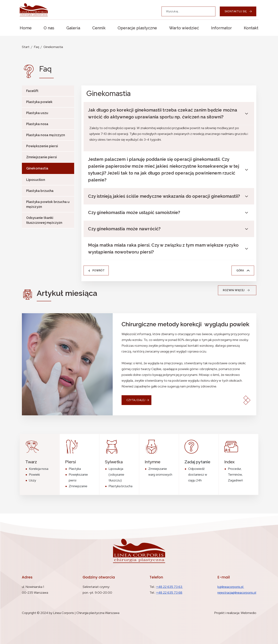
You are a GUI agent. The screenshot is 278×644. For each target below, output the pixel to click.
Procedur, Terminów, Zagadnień (235, 474)
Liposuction (36, 180)
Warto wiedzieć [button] (184, 28)
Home (26, 28)
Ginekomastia (53, 47)
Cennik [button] (99, 28)
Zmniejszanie (78, 486)
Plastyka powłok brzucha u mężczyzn (48, 204)
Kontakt (251, 28)
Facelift (32, 91)
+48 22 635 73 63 (169, 587)
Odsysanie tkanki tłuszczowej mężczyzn (44, 220)
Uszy (32, 480)
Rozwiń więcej (237, 290)
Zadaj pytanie (197, 462)
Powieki (34, 474)
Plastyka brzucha (40, 191)
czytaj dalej (136, 400)
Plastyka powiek (39, 102)
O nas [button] (49, 28)
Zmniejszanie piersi (42, 157)
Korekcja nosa (39, 469)
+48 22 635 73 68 (169, 592)
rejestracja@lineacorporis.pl (237, 592)
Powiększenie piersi (42, 146)
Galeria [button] (73, 28)
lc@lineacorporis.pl (231, 587)
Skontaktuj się (238, 11)
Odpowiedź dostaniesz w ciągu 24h (198, 474)
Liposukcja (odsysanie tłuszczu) (116, 474)
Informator (221, 28)
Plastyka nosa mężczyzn (46, 135)
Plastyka (75, 469)
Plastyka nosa (37, 124)
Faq (36, 47)
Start (26, 47)
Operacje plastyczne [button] (137, 28)
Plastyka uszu (37, 113)
